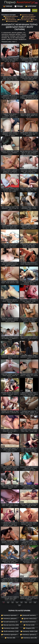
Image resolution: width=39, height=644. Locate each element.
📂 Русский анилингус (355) (10, 622)
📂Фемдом (30, 21)
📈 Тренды (19, 6)
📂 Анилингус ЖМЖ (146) (29, 631)
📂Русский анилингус (28, 18)
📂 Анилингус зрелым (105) (29, 635)
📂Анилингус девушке (29, 16)
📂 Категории (31, 6)
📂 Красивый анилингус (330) (29, 622)
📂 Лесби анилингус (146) (10, 631)
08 (35, 603)
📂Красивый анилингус (9, 20)
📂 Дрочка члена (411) (29, 619)
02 (8, 603)
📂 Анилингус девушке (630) (10, 619)
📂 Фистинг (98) (10, 638)
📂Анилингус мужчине (27, 15)
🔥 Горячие (8, 6)
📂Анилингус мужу (12, 21)
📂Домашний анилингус (11, 16)
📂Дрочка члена (10, 18)
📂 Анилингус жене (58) (29, 638)
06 (26, 603)
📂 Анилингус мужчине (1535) (10, 615)
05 (21, 603)
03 (13, 603)
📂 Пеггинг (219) (29, 625)
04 (17, 603)
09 (19, 606)
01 (4, 603)
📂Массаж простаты (24, 20)
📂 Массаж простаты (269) (10, 625)
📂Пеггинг (34, 20)
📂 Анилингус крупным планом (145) (10, 635)
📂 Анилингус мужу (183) (10, 628)
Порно (20, 2)
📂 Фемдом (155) (29, 628)
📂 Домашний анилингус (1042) (29, 615)
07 (30, 603)
